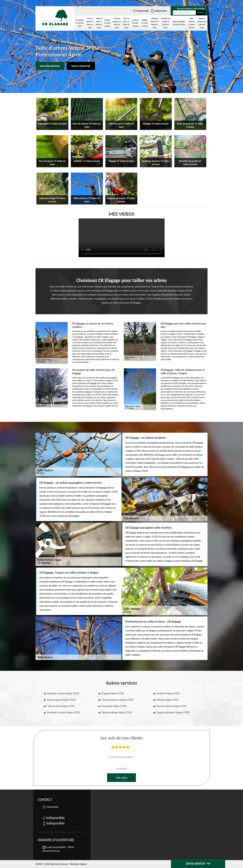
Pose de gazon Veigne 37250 (61, 700)
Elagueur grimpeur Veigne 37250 (173, 712)
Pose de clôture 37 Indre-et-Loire (90, 23)
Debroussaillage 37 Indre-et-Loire (179, 23)
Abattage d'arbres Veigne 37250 (63, 693)
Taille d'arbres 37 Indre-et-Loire (191, 23)
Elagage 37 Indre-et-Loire (145, 23)
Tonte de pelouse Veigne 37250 (118, 700)
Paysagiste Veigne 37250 (114, 706)
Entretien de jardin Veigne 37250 (64, 712)
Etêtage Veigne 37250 (168, 700)
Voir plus (122, 778)
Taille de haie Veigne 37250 (61, 706)
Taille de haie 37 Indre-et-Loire (99, 23)
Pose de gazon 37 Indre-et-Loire (126, 23)
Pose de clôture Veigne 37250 (172, 706)
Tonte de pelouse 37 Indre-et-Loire (117, 23)
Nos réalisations (50, 66)
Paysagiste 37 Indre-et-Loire (80, 23)
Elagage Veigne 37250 (113, 693)
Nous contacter (81, 66)
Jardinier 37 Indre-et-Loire (135, 23)
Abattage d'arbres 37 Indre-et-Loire (155, 23)
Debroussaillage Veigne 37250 (117, 712)
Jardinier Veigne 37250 (168, 693)
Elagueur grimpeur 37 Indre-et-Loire (202, 23)
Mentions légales (78, 864)
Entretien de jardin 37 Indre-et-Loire (166, 23)
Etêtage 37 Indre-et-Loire (107, 23)
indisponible (141, 11)
